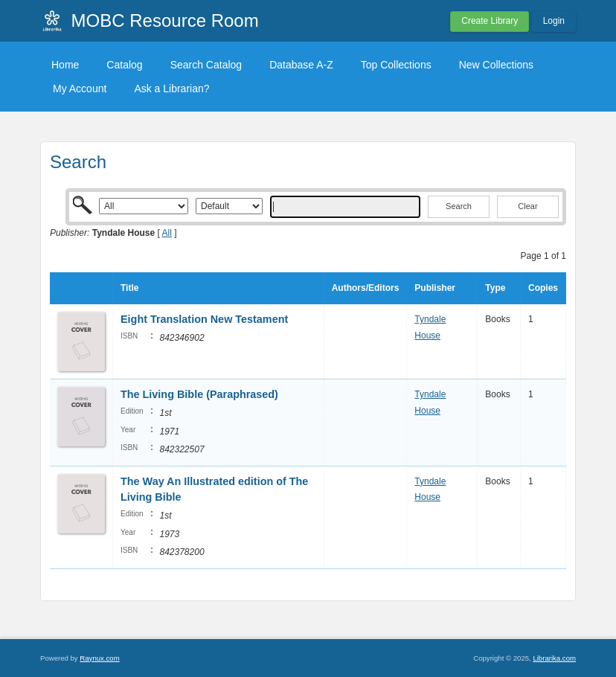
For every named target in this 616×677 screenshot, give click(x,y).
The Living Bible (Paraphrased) (199, 394)
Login (554, 21)
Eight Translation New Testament (204, 319)
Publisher (435, 288)
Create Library (490, 21)
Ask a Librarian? (171, 89)
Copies (543, 288)
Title (129, 288)
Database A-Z (301, 65)
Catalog (124, 65)
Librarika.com (554, 658)
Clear (527, 206)
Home (65, 65)
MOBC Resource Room (165, 20)
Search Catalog (206, 65)
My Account (80, 89)
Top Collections (396, 65)
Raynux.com (99, 658)
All (167, 233)
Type (495, 288)
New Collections (496, 65)
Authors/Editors (366, 288)
